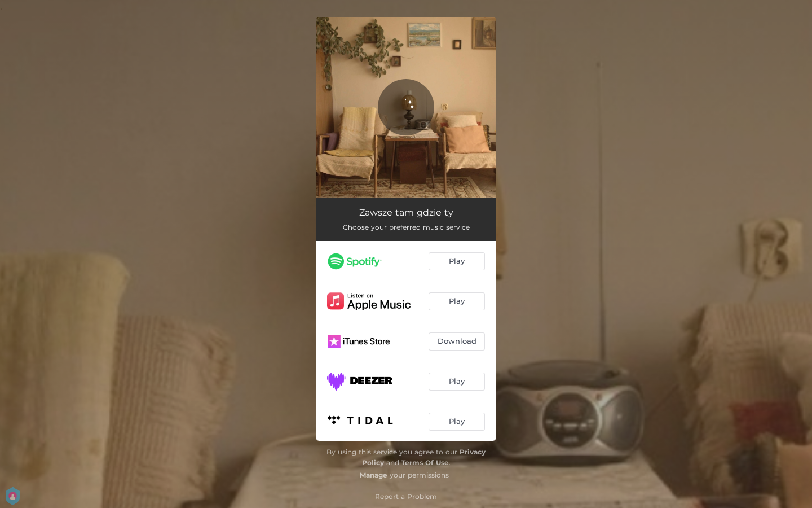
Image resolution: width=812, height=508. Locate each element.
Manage (374, 475)
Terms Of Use (425, 463)
